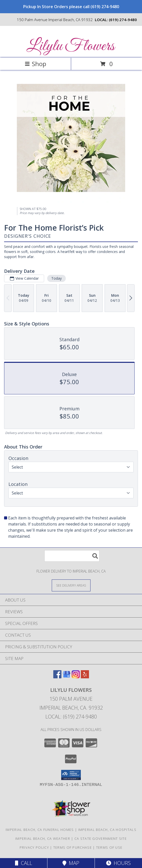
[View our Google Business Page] (67, 677)
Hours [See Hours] (118, 863)
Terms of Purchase (73, 847)
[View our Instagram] (76, 677)
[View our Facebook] (57, 677)
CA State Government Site (101, 839)
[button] (71, 775)
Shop (35, 64)
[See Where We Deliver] (71, 585)
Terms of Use (109, 847)
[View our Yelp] (85, 677)
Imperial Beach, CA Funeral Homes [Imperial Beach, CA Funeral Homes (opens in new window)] (40, 830)
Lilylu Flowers (70, 46)
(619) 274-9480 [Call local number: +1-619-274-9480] (123, 20)
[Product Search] (72, 556)
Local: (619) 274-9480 (71, 717)
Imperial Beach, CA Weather (43, 839)
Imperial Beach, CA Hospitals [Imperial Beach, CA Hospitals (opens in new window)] (107, 830)
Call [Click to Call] (24, 863)
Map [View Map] (71, 863)
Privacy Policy (34, 847)
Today (56, 278)
